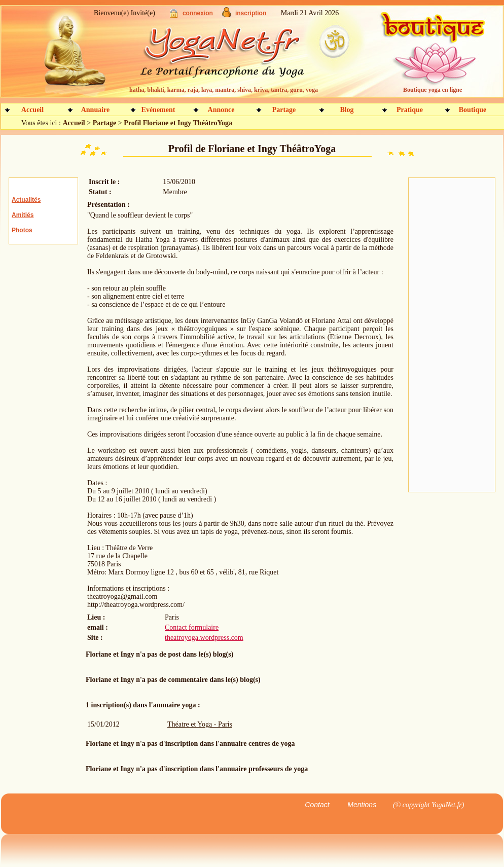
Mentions (362, 805)
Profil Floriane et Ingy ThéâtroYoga (178, 123)
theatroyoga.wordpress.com (204, 638)
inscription (251, 13)
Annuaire (96, 110)
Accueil (32, 110)
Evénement (158, 110)
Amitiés (23, 215)
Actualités (26, 200)
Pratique (410, 110)
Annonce (221, 110)
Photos (22, 230)
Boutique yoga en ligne (433, 90)
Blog (347, 110)
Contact (317, 805)
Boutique (473, 110)
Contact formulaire (192, 627)
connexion (198, 13)
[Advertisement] (452, 335)
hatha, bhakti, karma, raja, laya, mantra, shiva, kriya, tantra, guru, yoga (224, 90)
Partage (284, 110)
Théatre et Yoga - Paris (200, 724)
